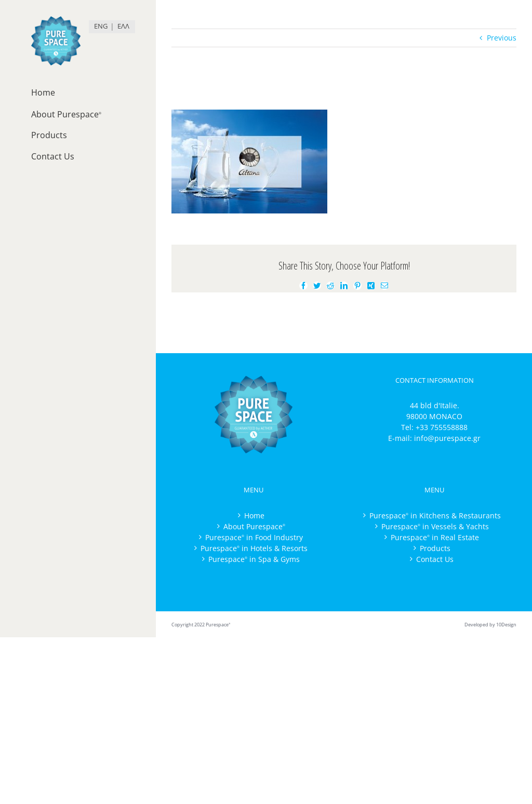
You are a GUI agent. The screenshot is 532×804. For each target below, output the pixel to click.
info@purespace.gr (447, 438)
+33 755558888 (442, 427)
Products (435, 548)
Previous (502, 38)
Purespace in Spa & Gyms (254, 559)
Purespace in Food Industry (254, 537)
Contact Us (435, 559)
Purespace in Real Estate (435, 537)
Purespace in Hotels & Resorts (254, 548)
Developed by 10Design (490, 625)
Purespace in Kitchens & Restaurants (435, 515)
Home (254, 515)
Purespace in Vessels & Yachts (435, 526)
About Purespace (254, 526)
